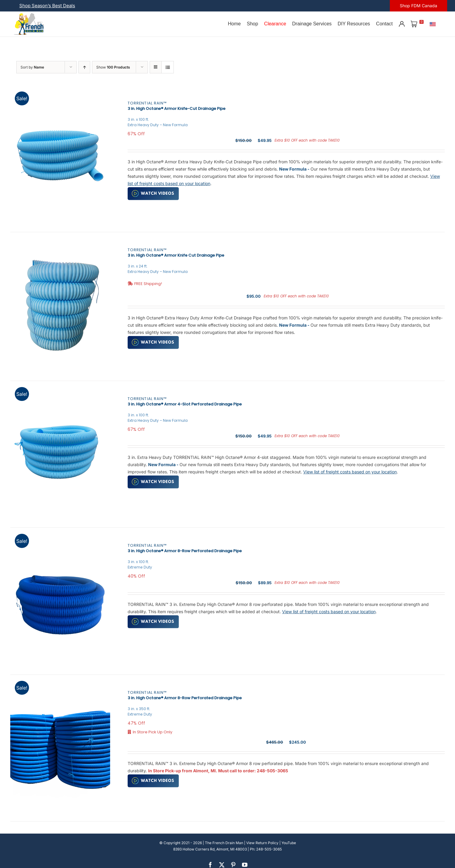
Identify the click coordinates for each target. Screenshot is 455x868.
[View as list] (168, 67)
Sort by (32, 67)
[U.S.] (433, 24)
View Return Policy (262, 843)
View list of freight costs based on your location (350, 472)
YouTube (289, 843)
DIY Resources (354, 24)
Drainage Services (312, 24)
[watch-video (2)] (153, 189)
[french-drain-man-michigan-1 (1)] (29, 15)
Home (234, 24)
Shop (252, 24)
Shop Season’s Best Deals (47, 6)
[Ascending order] (84, 67)
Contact (384, 24)
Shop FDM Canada (418, 6)
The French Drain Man (224, 843)
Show (113, 67)
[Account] (402, 24)
